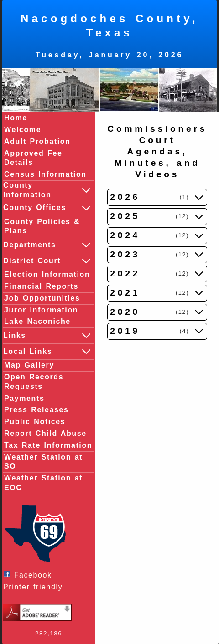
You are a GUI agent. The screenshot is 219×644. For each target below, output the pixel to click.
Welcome (23, 130)
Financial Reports (41, 286)
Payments (24, 398)
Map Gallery (29, 365)
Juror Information (41, 310)
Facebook (30, 575)
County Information (47, 190)
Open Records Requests (34, 382)
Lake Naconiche (37, 321)
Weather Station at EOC (43, 483)
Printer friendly (35, 587)
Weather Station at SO (43, 462)
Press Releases (36, 410)
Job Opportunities (42, 298)
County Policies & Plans (42, 226)
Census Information (45, 174)
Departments (47, 245)
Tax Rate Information (48, 445)
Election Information (47, 274)
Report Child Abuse (45, 433)
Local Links (47, 352)
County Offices (47, 208)
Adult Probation (37, 141)
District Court (47, 261)
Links (47, 336)
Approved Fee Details (33, 158)
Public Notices (35, 422)
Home (16, 118)
